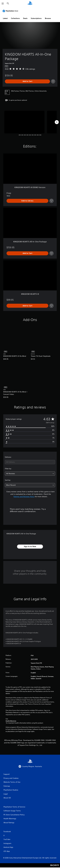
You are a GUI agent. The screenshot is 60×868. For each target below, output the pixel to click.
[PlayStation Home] (30, 3)
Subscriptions (36, 18)
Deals (25, 18)
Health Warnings (11, 721)
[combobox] (30, 462)
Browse (48, 18)
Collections (15, 18)
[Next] (57, 122)
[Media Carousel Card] (24, 122)
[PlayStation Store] (11, 11)
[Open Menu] (3, 4)
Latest (5, 18)
